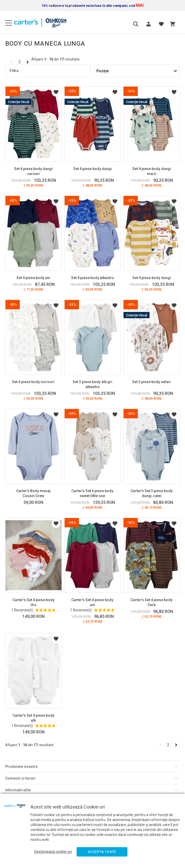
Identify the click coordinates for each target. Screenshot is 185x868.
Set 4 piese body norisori (33, 382)
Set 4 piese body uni (33, 278)
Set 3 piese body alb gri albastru (92, 384)
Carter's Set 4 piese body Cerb (152, 602)
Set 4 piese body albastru (92, 278)
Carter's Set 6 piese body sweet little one (92, 493)
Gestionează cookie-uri (53, 852)
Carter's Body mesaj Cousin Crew (33, 493)
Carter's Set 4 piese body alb (33, 718)
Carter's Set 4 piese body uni (92, 602)
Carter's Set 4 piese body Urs (33, 602)
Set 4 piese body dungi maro (152, 171)
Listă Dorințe (56, 92)
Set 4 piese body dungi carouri (33, 171)
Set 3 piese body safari (152, 382)
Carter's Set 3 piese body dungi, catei (152, 493)
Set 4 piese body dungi (92, 169)
